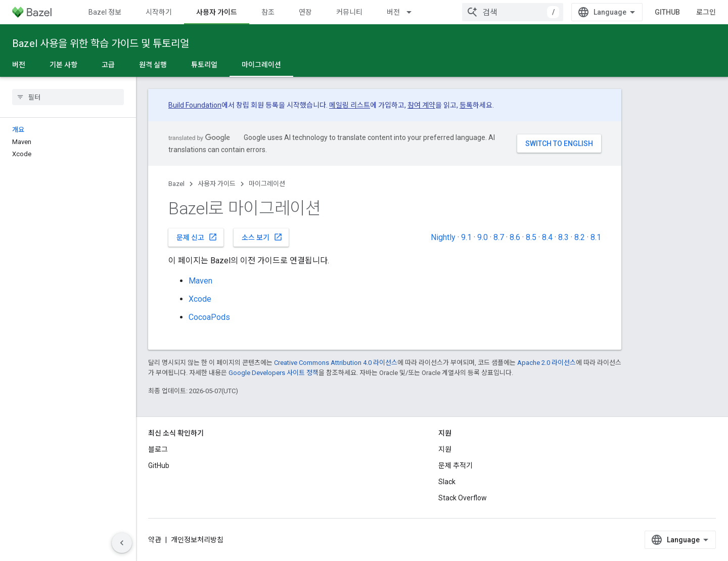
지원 (445, 449)
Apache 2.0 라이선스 (547, 363)
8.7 (499, 237)
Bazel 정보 (105, 12)
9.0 (483, 237)
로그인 (706, 12)
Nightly (443, 237)
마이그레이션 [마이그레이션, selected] (261, 65)
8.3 (563, 237)
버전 (393, 12)
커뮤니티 (349, 12)
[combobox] (513, 12)
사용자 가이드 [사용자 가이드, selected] (217, 12)
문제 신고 (197, 237)
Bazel (176, 184)
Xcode (200, 299)
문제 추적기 (456, 465)
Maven (200, 281)
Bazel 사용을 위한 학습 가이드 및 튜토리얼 (101, 43)
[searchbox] (68, 97)
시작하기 (159, 12)
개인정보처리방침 (197, 540)
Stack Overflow (463, 498)
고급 (108, 65)
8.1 (596, 237)
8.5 (531, 237)
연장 (305, 12)
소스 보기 (262, 237)
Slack (447, 482)
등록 (466, 105)
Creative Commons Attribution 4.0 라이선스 (336, 363)
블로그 (158, 449)
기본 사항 (63, 65)
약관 (155, 540)
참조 (268, 12)
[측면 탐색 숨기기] (122, 543)
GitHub (667, 12)
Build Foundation (195, 105)
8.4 (547, 237)
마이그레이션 (267, 184)
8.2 (580, 237)
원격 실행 (153, 65)
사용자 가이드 (217, 184)
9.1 (466, 237)
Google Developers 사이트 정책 (274, 373)
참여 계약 (421, 105)
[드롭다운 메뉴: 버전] (414, 12)
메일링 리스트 (350, 105)
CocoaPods (209, 317)
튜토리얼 (204, 65)
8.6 (515, 237)
